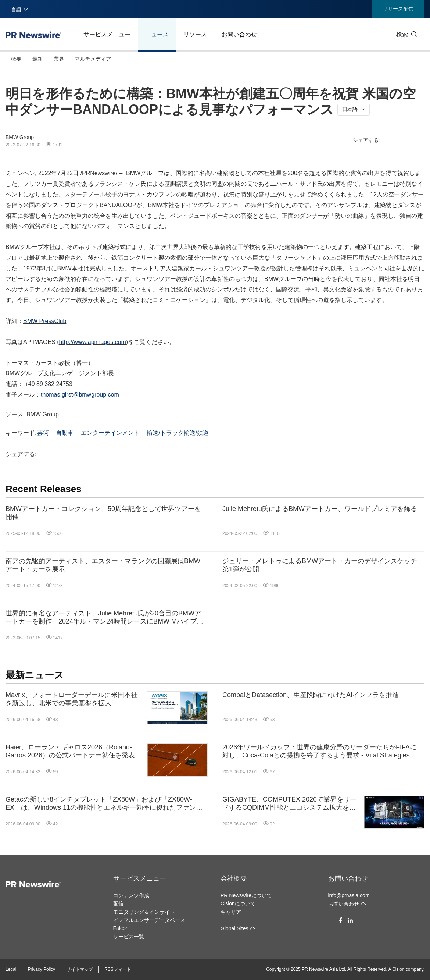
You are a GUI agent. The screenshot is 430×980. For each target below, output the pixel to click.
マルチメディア (93, 59)
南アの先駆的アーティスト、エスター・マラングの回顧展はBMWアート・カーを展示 (103, 565)
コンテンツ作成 (131, 895)
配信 (118, 903)
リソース (195, 34)
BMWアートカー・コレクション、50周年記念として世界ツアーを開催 (103, 513)
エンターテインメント (110, 433)
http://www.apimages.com (93, 342)
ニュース (157, 34)
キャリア (231, 912)
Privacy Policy (41, 969)
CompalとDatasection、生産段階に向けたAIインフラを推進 (311, 695)
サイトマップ (80, 969)
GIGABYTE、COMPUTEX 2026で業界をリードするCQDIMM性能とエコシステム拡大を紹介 (289, 804)
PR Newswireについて (246, 895)
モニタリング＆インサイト (144, 912)
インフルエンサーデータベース (149, 920)
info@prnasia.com (349, 895)
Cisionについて (238, 903)
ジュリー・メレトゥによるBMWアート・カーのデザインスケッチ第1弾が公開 (320, 565)
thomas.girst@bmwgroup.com (80, 395)
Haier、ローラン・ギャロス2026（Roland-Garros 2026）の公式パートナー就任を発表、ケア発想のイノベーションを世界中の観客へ (74, 751)
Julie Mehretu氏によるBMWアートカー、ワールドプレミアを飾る (320, 509)
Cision (398, 969)
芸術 (43, 433)
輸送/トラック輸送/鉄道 (178, 433)
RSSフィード (118, 969)
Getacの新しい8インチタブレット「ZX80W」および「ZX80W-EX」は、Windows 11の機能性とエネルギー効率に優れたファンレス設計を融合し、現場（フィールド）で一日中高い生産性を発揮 (104, 804)
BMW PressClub (45, 321)
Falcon (121, 928)
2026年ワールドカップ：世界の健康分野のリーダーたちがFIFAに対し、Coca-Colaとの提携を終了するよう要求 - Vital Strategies (319, 751)
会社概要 (234, 878)
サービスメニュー (107, 34)
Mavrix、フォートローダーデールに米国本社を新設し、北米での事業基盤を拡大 (71, 699)
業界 (59, 59)
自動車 (65, 433)
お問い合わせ (239, 34)
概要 (16, 59)
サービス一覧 (129, 937)
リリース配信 (398, 9)
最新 (37, 59)
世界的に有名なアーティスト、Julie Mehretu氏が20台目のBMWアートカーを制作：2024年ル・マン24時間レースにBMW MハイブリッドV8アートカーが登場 (104, 617)
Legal (11, 969)
